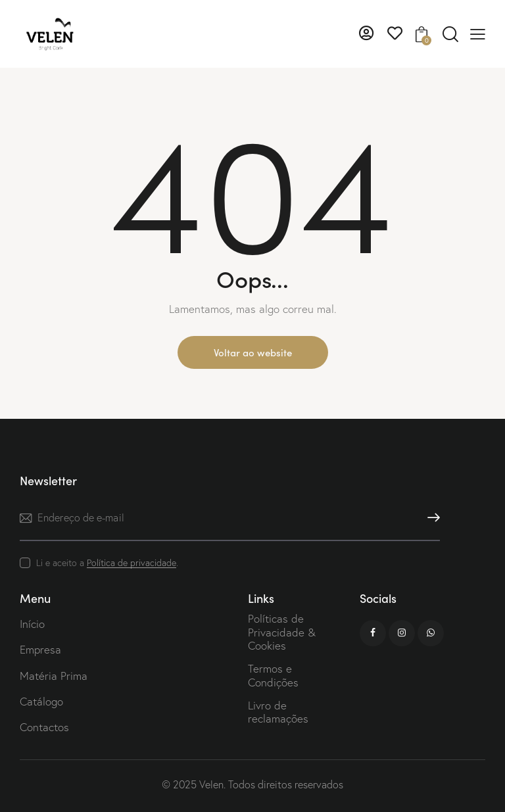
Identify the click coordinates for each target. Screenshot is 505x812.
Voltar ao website (253, 352)
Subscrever (430, 518)
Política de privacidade (132, 563)
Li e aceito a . (107, 563)
